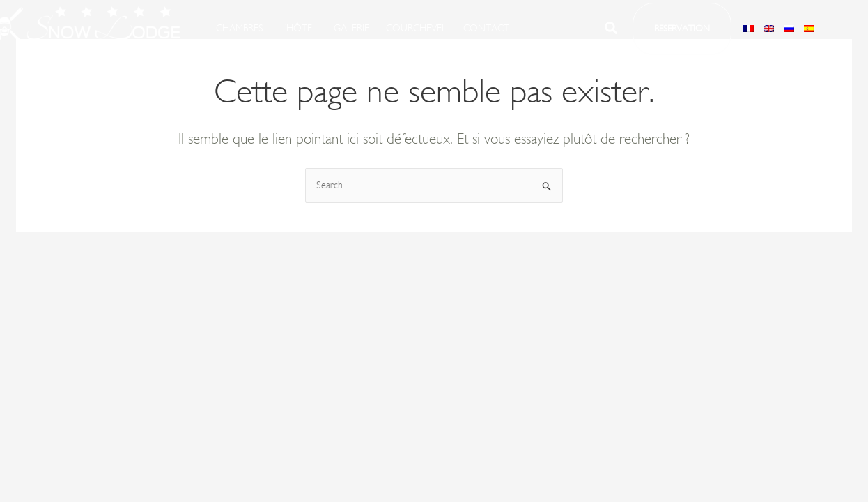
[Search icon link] (612, 31)
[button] (682, 29)
